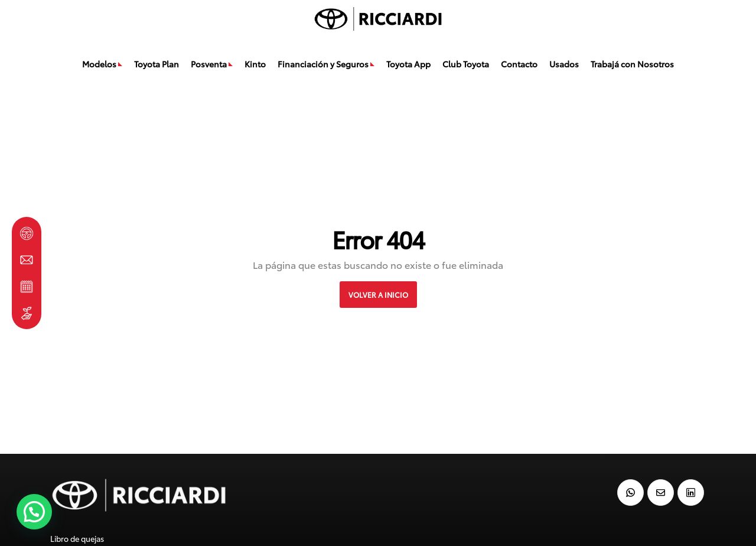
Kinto (255, 64)
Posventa (209, 64)
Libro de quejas (77, 538)
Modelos (99, 64)
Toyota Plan (157, 64)
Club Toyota (466, 64)
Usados (564, 64)
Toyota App (408, 64)
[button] (34, 512)
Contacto (519, 64)
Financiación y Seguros (323, 64)
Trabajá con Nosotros (632, 64)
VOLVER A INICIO (378, 295)
